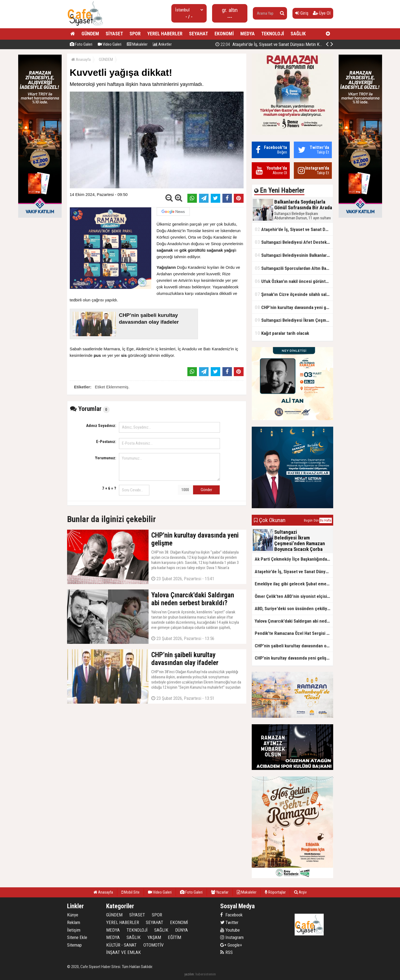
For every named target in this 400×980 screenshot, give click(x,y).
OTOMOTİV (154, 945)
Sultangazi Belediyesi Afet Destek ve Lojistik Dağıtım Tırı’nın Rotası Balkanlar (294, 242)
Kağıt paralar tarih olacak (282, 333)
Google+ (231, 945)
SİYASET (114, 34)
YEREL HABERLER (165, 34)
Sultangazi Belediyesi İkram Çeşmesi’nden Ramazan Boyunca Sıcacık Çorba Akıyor (294, 320)
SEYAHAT (199, 34)
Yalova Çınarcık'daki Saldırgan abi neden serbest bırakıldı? (294, 621)
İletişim (74, 930)
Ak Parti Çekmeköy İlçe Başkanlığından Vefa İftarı (294, 559)
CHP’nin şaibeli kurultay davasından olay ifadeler (294, 646)
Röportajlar (275, 892)
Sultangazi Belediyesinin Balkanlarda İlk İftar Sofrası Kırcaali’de (294, 255)
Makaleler (137, 44)
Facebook (231, 915)
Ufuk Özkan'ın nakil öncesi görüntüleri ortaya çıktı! (294, 281)
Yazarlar (220, 892)
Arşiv (300, 892)
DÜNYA (182, 930)
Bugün (308, 520)
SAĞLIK (298, 34)
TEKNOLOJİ (273, 34)
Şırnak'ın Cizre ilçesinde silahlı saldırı (294, 294)
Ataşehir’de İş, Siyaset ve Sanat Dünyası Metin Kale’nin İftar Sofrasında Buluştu (294, 229)
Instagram (232, 937)
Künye (73, 915)
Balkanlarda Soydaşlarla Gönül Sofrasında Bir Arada (270, 44)
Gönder (206, 490)
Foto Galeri (81, 44)
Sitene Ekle (77, 937)
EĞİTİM (174, 937)
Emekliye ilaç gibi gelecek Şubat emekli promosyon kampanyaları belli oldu (294, 584)
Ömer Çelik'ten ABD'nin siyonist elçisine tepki (294, 596)
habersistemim (206, 974)
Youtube (230, 930)
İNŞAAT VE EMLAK (124, 952)
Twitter (229, 922)
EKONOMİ (224, 34)
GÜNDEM (90, 34)
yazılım (189, 974)
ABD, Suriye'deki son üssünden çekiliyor (293, 608)
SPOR (135, 34)
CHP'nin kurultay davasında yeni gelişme (294, 307)
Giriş (302, 13)
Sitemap (74, 945)
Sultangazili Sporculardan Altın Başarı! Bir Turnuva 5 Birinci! (294, 268)
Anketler (162, 44)
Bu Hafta (326, 520)
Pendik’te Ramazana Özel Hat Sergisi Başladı (294, 633)
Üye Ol (322, 13)
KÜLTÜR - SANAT (121, 945)
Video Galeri (110, 44)
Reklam (74, 922)
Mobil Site (130, 892)
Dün (316, 520)
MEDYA (248, 34)
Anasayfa (81, 60)
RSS (226, 952)
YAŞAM (154, 937)
